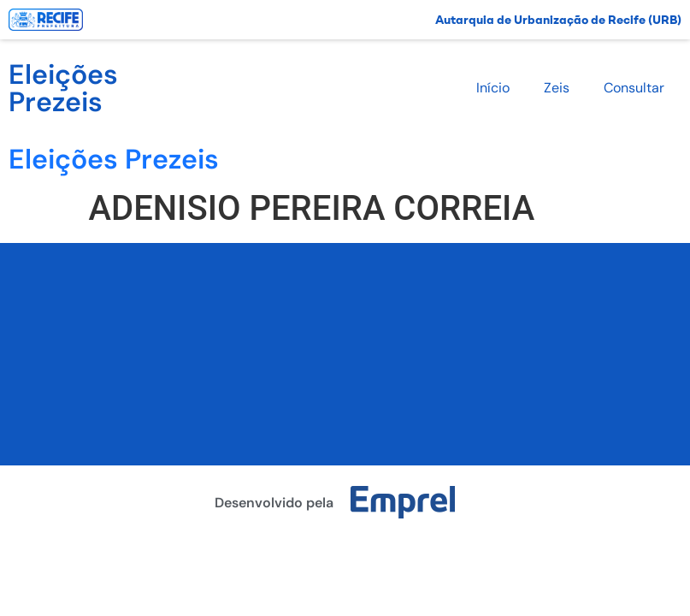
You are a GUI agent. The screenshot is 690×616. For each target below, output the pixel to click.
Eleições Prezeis (63, 88)
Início (493, 88)
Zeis (557, 88)
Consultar (634, 88)
